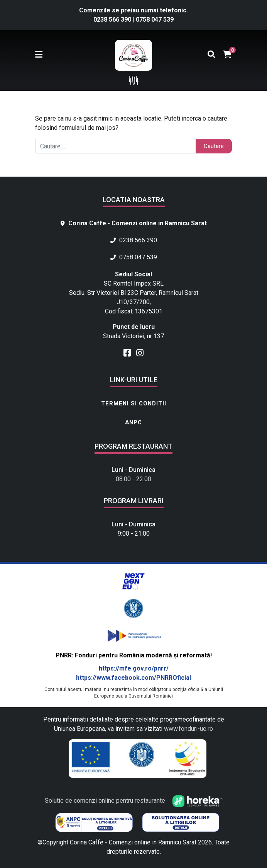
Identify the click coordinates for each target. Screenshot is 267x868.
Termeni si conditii (134, 403)
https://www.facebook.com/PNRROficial (133, 678)
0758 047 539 (155, 20)
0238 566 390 (113, 20)
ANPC (133, 422)
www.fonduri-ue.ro (188, 729)
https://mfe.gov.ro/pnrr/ (134, 668)
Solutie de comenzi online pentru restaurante (134, 801)
